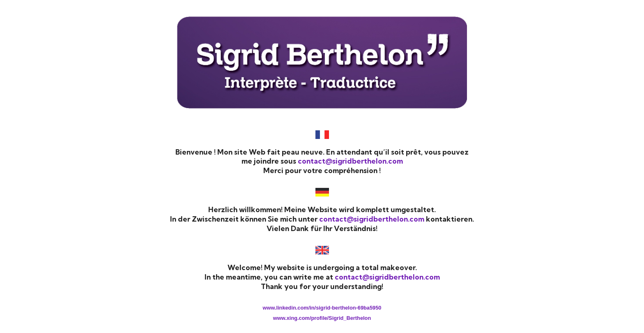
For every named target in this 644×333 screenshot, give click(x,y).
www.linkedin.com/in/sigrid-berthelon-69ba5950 (322, 308)
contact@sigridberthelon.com (350, 161)
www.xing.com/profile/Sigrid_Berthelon (322, 318)
